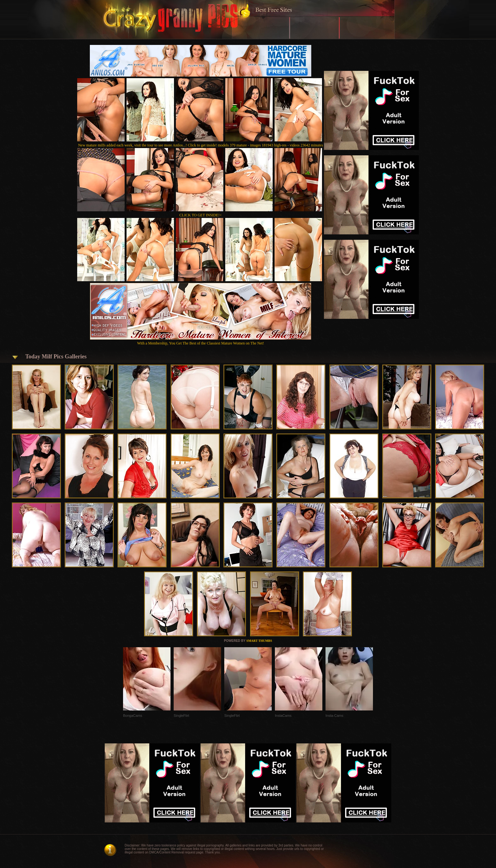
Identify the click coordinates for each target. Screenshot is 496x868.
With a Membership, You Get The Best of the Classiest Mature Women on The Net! (201, 341)
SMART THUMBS (259, 641)
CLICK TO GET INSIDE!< (201, 215)
